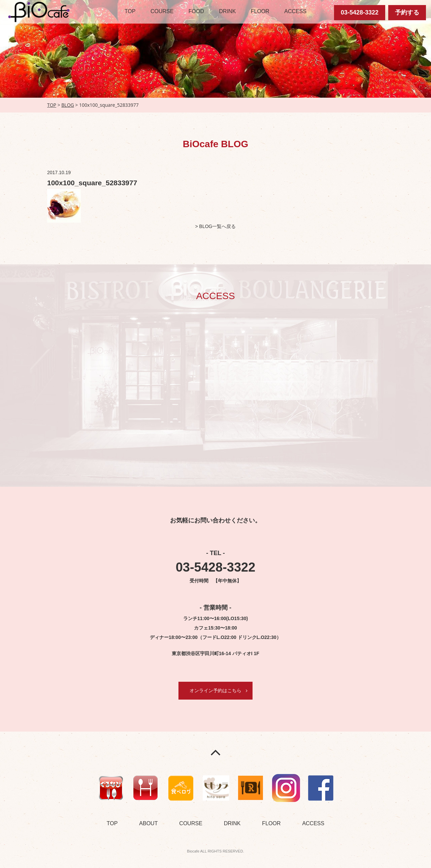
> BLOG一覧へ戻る (216, 226)
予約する (407, 12)
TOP (130, 11)
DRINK (228, 11)
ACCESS (295, 11)
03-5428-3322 (360, 12)
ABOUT (148, 823)
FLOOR (260, 11)
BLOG (68, 105)
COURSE (162, 11)
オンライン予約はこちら (215, 690)
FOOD (196, 11)
